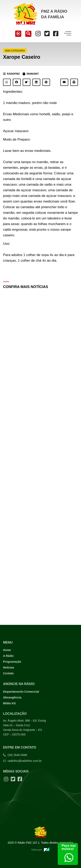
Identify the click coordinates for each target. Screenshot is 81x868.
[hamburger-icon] (68, 34)
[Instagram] (38, 34)
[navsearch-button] (28, 34)
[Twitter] (47, 34)
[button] (7, 82)
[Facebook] (56, 34)
